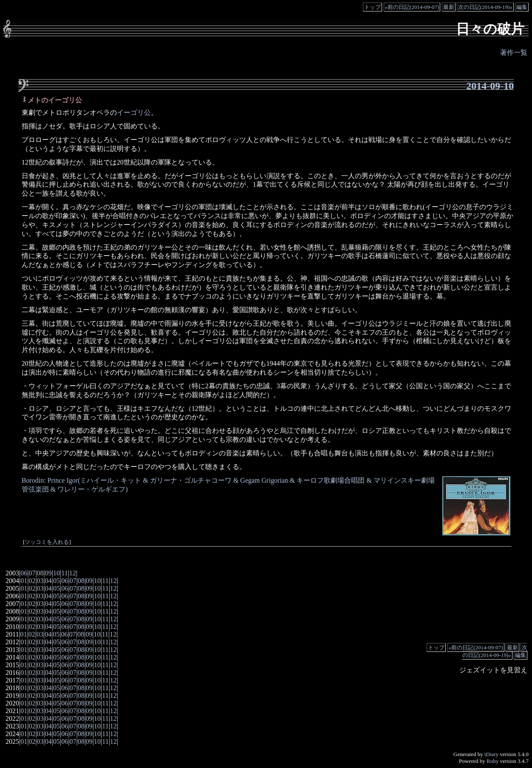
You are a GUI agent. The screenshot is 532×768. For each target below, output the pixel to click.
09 (48, 573)
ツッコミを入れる (47, 542)
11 (64, 573)
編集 (522, 7)
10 (57, 573)
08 (40, 573)
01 (24, 581)
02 (32, 581)
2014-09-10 (490, 86)
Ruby (492, 761)
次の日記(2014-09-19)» (485, 7)
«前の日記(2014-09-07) (412, 7)
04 (48, 581)
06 (24, 573)
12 (73, 573)
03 (40, 581)
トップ (372, 7)
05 (57, 581)
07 (32, 573)
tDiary (491, 754)
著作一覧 (514, 53)
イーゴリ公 (134, 112)
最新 (449, 7)
